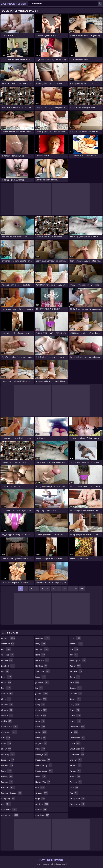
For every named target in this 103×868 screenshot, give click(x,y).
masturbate (43, 760)
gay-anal (43, 638)
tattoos (75, 721)
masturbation (44, 771)
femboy (7, 782)
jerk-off (42, 693)
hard (40, 655)
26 (65, 589)
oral (40, 787)
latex (40, 721)
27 (70, 589)
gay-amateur (10, 815)
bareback (8, 666)
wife (74, 787)
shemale (76, 693)
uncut (75, 743)
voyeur (75, 776)
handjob (42, 649)
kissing (41, 710)
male (40, 749)
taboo (75, 710)
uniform (76, 760)
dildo (6, 743)
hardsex (41, 666)
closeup (7, 716)
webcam (76, 782)
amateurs (8, 644)
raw (74, 655)
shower (75, 699)
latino (41, 732)
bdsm (6, 677)
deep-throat (9, 727)
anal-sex (8, 655)
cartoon (7, 693)
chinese (7, 705)
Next (82, 589)
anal (6, 649)
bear (6, 688)
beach (6, 682)
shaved (76, 688)
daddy (6, 721)
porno (75, 638)
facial (6, 771)
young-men (77, 804)
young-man (77, 799)
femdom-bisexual (11, 793)
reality (75, 666)
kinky (40, 705)
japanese (42, 682)
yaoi (74, 793)
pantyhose (42, 815)
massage (42, 754)
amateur (8, 638)
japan (41, 677)
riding (75, 677)
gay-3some (9, 810)
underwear (77, 754)
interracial (43, 671)
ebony (6, 749)
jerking (41, 699)
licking (41, 738)
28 (76, 589)
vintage (75, 771)
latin (40, 727)
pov (74, 649)
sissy (75, 705)
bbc (5, 671)
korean (41, 716)
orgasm (42, 793)
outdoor (42, 804)
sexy (74, 682)
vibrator (76, 765)
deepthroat (9, 732)
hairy (40, 644)
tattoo (75, 716)
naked (41, 776)
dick (6, 738)
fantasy (7, 776)
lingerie (41, 743)
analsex (7, 660)
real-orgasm (78, 660)
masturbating (44, 765)
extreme (7, 765)
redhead (76, 671)
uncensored (77, 738)
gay (6, 804)
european (8, 760)
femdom (8, 787)
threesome (77, 727)
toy (74, 732)
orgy (40, 799)
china (6, 699)
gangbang (8, 799)
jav (39, 688)
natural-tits (43, 782)
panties (41, 810)
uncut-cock (77, 749)
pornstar (76, 644)
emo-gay (8, 754)
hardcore (42, 660)
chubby (7, 710)
